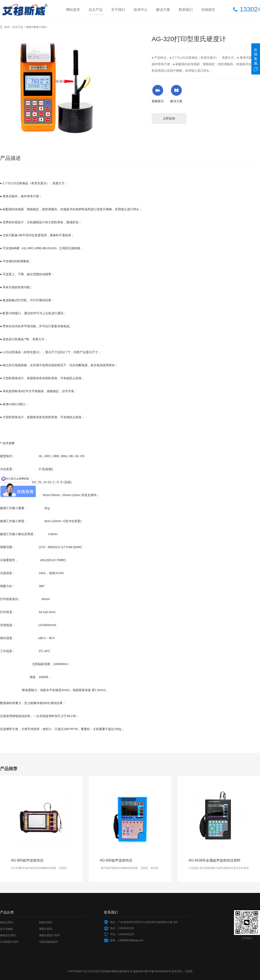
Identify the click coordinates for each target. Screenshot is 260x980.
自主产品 (96, 10)
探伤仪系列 (6, 922)
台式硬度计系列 (9, 942)
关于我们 (118, 10)
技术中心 (141, 10)
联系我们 (186, 10)
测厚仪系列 (45, 929)
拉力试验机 (6, 929)
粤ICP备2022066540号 (158, 971)
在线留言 (208, 10)
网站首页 (73, 10)
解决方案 (163, 10)
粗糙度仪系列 (8, 935)
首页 (7, 27)
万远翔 (188, 971)
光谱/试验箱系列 (48, 942)
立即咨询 (169, 118)
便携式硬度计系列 (36, 27)
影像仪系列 (45, 922)
